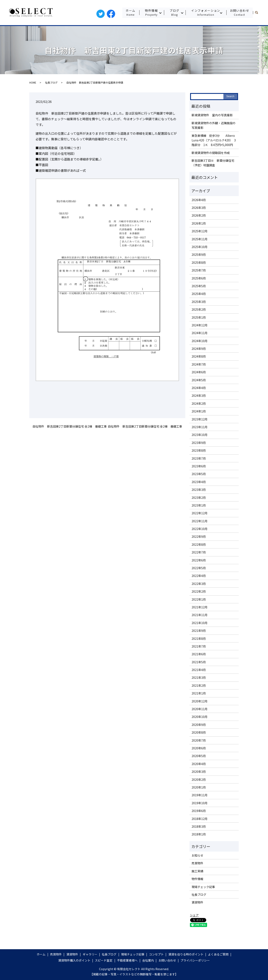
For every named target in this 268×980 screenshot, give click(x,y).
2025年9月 (199, 255)
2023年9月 (199, 443)
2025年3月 (199, 302)
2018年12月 (200, 819)
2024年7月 (199, 364)
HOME (33, 82)
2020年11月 (200, 709)
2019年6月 (199, 811)
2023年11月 (200, 427)
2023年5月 (199, 474)
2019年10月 (200, 803)
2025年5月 (199, 286)
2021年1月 (199, 693)
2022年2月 (199, 591)
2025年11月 (200, 239)
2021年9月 (199, 631)
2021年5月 (199, 662)
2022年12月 (200, 513)
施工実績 (197, 871)
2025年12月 (200, 231)
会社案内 (148, 960)
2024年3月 (199, 396)
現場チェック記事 (203, 887)
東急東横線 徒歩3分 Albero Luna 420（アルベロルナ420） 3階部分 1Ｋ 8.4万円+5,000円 (214, 140)
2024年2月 (199, 403)
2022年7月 (199, 552)
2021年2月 (199, 685)
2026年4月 (199, 200)
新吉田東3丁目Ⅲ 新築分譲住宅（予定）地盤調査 (213, 163)
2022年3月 (199, 584)
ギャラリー (90, 954)
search (258, 13)
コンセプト (156, 954)
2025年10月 (200, 247)
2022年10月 (200, 529)
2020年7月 (199, 740)
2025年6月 (199, 278)
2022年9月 (199, 537)
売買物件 (197, 863)
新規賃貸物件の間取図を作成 (211, 153)
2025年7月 (199, 270)
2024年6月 (199, 372)
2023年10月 (200, 435)
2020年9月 (199, 725)
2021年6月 (199, 654)
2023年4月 (199, 482)
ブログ (174, 12)
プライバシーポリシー (195, 960)
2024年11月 (200, 333)
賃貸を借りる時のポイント (186, 954)
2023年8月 (199, 450)
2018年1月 (199, 834)
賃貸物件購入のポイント (74, 960)
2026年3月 (199, 208)
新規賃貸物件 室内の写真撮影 (212, 115)
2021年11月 (200, 615)
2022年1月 (199, 599)
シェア (194, 915)
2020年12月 (200, 701)
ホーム (130, 12)
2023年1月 (199, 505)
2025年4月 (199, 294)
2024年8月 (199, 356)
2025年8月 (199, 262)
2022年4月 (199, 576)
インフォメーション (206, 12)
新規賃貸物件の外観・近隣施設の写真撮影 (214, 125)
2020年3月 (199, 772)
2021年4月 (199, 670)
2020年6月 (199, 748)
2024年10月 (200, 341)
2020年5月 (199, 756)
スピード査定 (104, 960)
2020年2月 (199, 780)
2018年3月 (199, 826)
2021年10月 (200, 623)
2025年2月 (199, 309)
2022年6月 (199, 560)
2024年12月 (200, 325)
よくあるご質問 (218, 954)
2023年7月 (199, 458)
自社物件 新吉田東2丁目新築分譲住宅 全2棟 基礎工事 (70, 426)
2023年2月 (199, 498)
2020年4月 (199, 764)
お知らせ (197, 855)
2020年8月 (199, 732)
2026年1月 (199, 223)
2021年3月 (199, 677)
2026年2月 (199, 215)
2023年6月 (199, 466)
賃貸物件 (197, 902)
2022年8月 (199, 544)
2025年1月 (199, 317)
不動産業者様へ (127, 960)
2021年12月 (200, 607)
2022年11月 (200, 521)
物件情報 (151, 12)
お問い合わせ (239, 12)
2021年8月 (199, 639)
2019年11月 (200, 795)
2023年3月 (199, 490)
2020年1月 (199, 787)
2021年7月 (199, 646)
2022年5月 (199, 568)
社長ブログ (51, 82)
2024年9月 (199, 349)
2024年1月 (199, 411)
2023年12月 (200, 419)
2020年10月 (200, 717)
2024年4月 (199, 388)
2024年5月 (199, 380)
